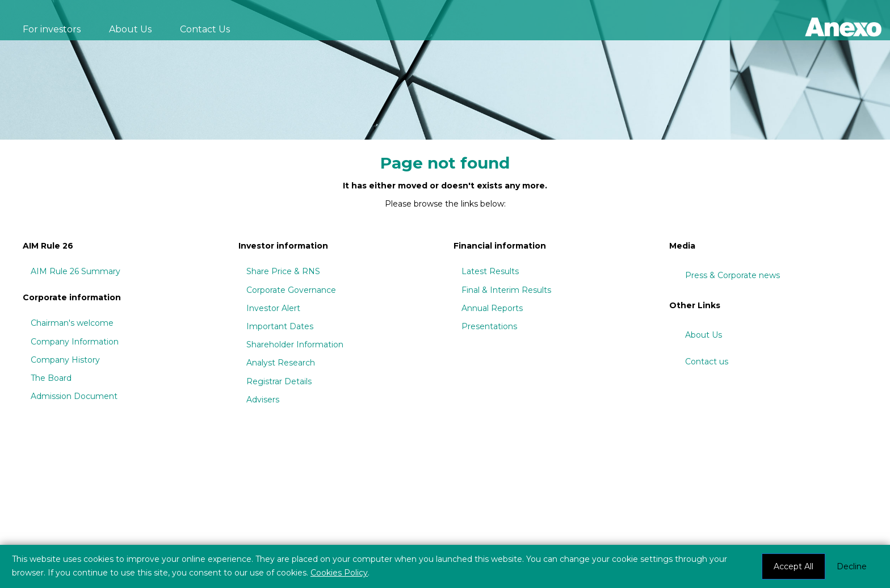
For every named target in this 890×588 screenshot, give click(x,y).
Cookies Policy (339, 573)
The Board (51, 378)
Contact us (707, 362)
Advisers (263, 400)
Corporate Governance (291, 290)
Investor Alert (273, 308)
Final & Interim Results (506, 290)
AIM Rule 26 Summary (75, 271)
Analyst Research (281, 363)
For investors (52, 29)
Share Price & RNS (283, 271)
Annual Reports (492, 308)
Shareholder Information (295, 345)
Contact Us (205, 29)
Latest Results (490, 271)
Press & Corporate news (732, 275)
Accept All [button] (794, 566)
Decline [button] (852, 566)
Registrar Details (279, 381)
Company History (65, 360)
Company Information (75, 342)
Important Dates (280, 326)
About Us (130, 29)
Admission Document (74, 396)
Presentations (489, 326)
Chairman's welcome (72, 323)
